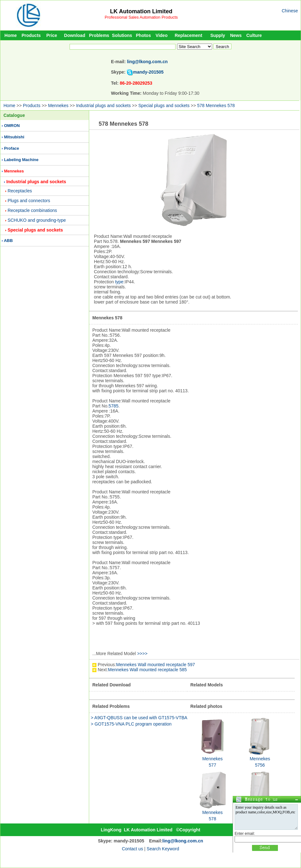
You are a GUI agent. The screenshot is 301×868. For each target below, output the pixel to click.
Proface (12, 148)
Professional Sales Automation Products (141, 17)
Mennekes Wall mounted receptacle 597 (155, 665)
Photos (143, 35)
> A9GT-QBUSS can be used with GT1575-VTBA (139, 718)
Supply (218, 35)
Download (75, 35)
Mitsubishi (14, 137)
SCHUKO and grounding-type (37, 220)
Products (31, 35)
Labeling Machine (21, 160)
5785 (113, 406)
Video (162, 35)
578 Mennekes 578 (216, 105)
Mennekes (58, 105)
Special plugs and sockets (164, 105)
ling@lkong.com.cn (147, 62)
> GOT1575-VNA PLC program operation (131, 724)
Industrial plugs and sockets (104, 105)
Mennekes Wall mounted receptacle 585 (147, 670)
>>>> (142, 654)
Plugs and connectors (29, 201)
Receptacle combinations (32, 210)
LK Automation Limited (141, 11)
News (236, 35)
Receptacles (20, 191)
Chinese (290, 11)
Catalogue (14, 115)
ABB (8, 241)
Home (11, 35)
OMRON (12, 126)
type (119, 282)
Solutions (122, 35)
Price (52, 35)
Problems (99, 35)
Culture (254, 35)
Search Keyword (163, 849)
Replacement (188, 35)
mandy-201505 (148, 72)
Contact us (132, 849)
